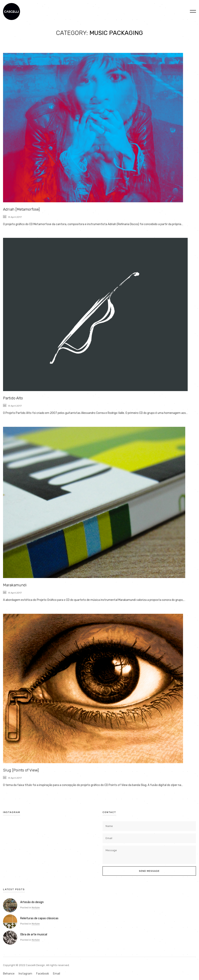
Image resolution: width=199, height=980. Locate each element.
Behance (9, 974)
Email (57, 974)
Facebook (43, 974)
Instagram (25, 974)
